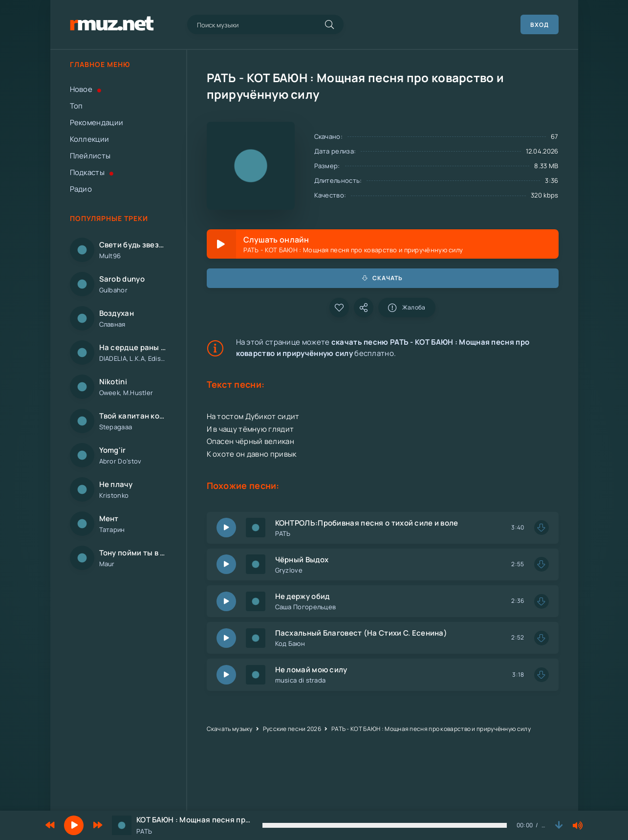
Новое (86, 89)
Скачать (383, 278)
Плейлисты (90, 156)
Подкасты (92, 172)
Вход (540, 25)
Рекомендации (97, 122)
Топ (76, 106)
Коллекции (90, 139)
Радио (81, 189)
